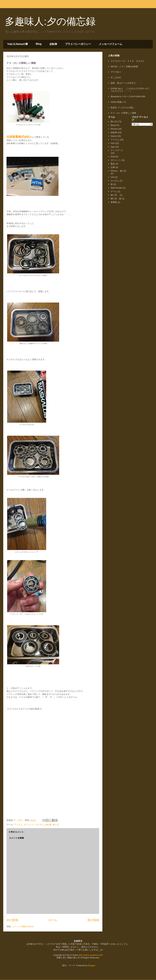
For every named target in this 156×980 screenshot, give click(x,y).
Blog (39, 44)
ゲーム (114, 191)
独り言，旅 (116, 199)
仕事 (113, 167)
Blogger (91, 965)
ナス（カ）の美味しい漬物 (123, 113)
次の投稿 (12, 920)
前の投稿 (93, 920)
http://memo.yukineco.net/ (91, 955)
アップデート (117, 150)
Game (114, 136)
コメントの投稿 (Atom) (23, 927)
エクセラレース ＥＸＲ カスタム (128, 61)
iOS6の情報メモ (118, 102)
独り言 (56, 825)
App (113, 147)
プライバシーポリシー (78, 44)
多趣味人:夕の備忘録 (50, 21)
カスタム (40, 825)
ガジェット (29, 825)
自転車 (53, 44)
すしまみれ (116, 77)
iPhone (114, 129)
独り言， (115, 195)
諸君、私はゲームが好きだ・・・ (127, 83)
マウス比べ (116, 72)
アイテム (18, 825)
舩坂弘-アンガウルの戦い (123, 108)
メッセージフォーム (110, 44)
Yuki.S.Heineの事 (18, 44)
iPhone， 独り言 (118, 171)
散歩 (113, 164)
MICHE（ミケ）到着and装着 (124, 67)
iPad (113, 157)
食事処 (114, 202)
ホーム (53, 920)
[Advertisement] (118, 253)
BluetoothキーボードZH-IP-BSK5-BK (128, 96)
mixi (113, 177)
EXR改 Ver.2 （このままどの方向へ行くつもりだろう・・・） (130, 90)
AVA (113, 143)
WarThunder (117, 188)
